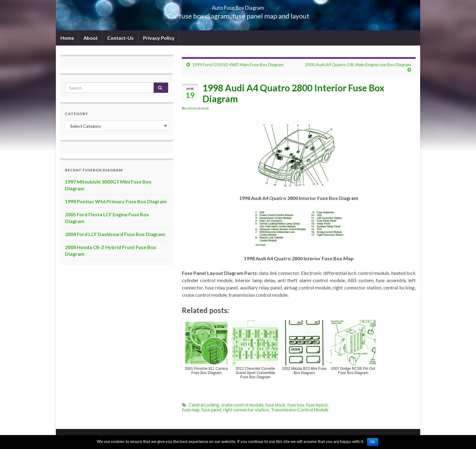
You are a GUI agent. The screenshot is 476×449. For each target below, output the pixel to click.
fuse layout (317, 405)
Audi (205, 108)
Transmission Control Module (300, 410)
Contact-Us (120, 38)
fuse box (296, 405)
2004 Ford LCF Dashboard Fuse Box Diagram (115, 234)
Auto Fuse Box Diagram (238, 6)
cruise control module (242, 405)
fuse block (275, 405)
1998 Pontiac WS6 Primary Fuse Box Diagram (116, 201)
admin (192, 108)
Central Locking (204, 405)
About (91, 38)
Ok (373, 442)
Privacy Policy (159, 38)
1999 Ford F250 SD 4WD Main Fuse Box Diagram (238, 64)
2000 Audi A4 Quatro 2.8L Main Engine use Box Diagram (358, 64)
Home (67, 38)
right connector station (246, 410)
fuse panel (211, 410)
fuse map (191, 410)
